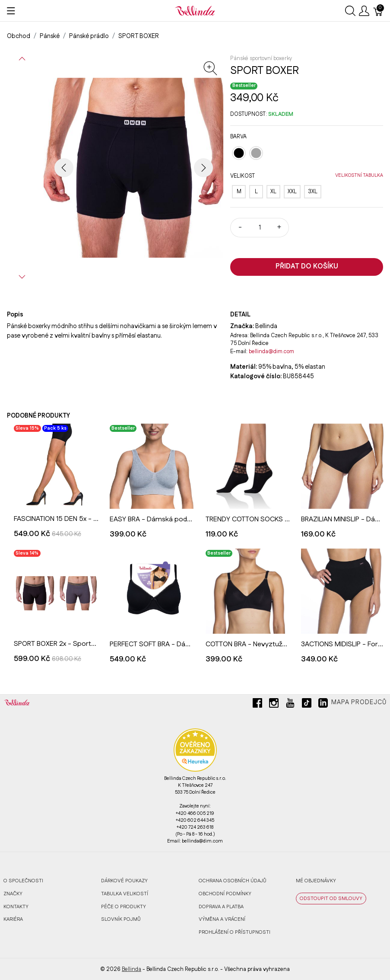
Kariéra (13, 919)
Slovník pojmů (121, 919)
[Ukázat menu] (11, 11)
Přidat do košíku (307, 267)
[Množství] (260, 228)
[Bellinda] (195, 10)
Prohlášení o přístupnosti (235, 932)
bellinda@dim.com (271, 351)
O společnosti (23, 881)
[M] (239, 192)
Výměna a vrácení (222, 919)
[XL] (273, 192)
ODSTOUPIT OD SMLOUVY (331, 899)
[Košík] (378, 11)
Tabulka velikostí (125, 894)
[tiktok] (307, 706)
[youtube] (290, 706)
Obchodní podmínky (225, 894)
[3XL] (313, 192)
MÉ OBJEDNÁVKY (316, 881)
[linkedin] (323, 706)
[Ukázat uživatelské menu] (364, 11)
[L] (256, 192)
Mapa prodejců (359, 702)
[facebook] (257, 706)
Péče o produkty (124, 907)
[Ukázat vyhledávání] (350, 11)
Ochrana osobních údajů (232, 881)
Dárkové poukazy (124, 881)
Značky (13, 894)
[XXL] (292, 192)
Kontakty (16, 907)
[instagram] (274, 706)
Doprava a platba (221, 907)
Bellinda (132, 969)
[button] (22, 59)
